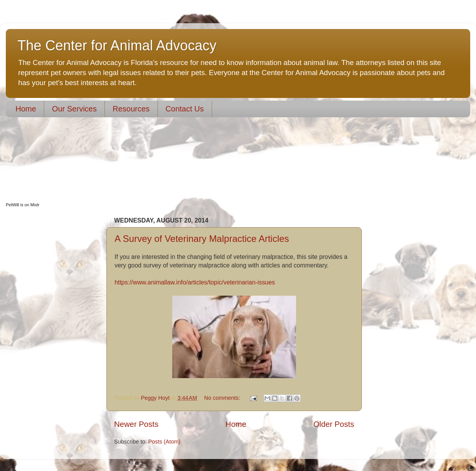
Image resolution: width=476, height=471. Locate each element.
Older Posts (334, 424)
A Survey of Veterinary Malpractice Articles (202, 239)
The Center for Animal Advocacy (117, 45)
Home (26, 109)
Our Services (74, 109)
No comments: (223, 398)
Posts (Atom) (164, 442)
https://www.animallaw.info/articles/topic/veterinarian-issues (195, 282)
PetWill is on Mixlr (23, 205)
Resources (131, 109)
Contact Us (185, 109)
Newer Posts (136, 424)
